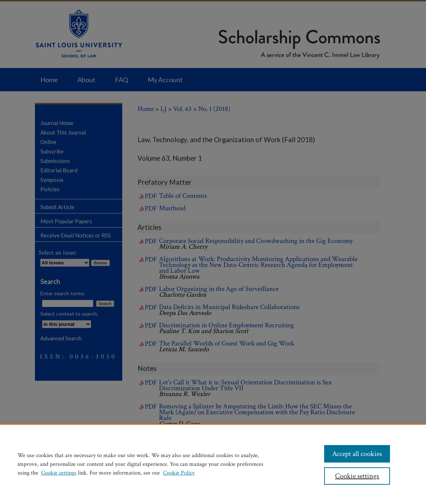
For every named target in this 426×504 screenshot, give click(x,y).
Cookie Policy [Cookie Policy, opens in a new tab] (179, 473)
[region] (213, 464)
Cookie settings (59, 473)
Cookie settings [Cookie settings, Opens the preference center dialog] (357, 476)
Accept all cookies (357, 454)
